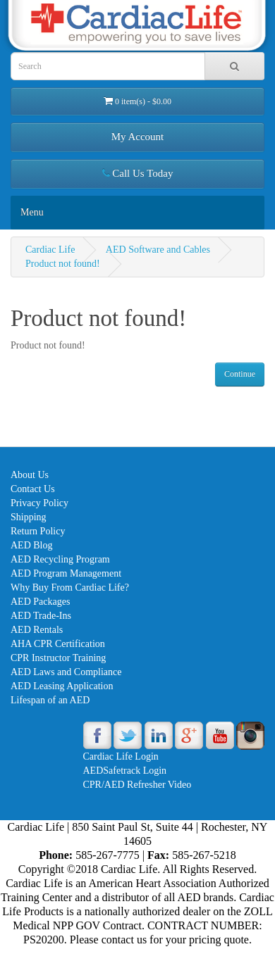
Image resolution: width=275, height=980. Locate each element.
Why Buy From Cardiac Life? (70, 588)
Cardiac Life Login (121, 756)
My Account (138, 137)
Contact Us (33, 489)
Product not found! (63, 264)
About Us (30, 475)
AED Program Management (66, 573)
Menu (32, 212)
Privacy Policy (39, 503)
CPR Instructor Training (58, 658)
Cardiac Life (50, 250)
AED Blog (32, 545)
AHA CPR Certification (58, 644)
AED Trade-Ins (41, 616)
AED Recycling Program (60, 559)
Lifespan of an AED (50, 700)
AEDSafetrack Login (125, 771)
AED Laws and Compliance (66, 672)
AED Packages (40, 602)
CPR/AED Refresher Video (137, 785)
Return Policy (38, 531)
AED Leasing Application (62, 686)
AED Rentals (37, 630)
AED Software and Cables (158, 250)
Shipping (29, 517)
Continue (240, 374)
